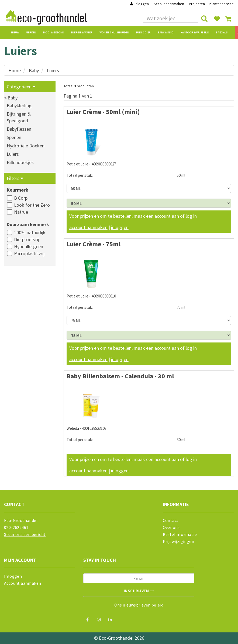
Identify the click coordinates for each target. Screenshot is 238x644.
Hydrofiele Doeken (26, 146)
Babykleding (19, 105)
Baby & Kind (166, 32)
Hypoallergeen (29, 246)
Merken (31, 32)
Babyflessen (19, 129)
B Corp (21, 198)
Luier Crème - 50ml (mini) (103, 112)
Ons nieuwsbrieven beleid (139, 605)
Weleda (73, 428)
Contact (171, 520)
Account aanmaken (169, 4)
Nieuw (15, 32)
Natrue (21, 212)
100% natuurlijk (30, 232)
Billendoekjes (20, 162)
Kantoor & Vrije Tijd (195, 32)
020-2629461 (16, 527)
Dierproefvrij (27, 239)
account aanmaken (88, 227)
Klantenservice (222, 4)
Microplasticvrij (29, 253)
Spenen (14, 137)
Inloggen (139, 4)
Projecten (197, 4)
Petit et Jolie (77, 164)
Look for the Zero (32, 205)
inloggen (120, 227)
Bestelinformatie (180, 534)
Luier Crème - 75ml (94, 244)
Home (15, 70)
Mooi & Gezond (54, 32)
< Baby (11, 98)
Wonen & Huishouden (114, 32)
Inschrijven (139, 591)
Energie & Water (82, 32)
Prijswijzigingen (178, 541)
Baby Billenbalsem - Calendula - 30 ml (120, 376)
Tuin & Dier (143, 32)
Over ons (171, 527)
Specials (222, 32)
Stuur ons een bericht (25, 534)
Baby (34, 70)
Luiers (53, 70)
